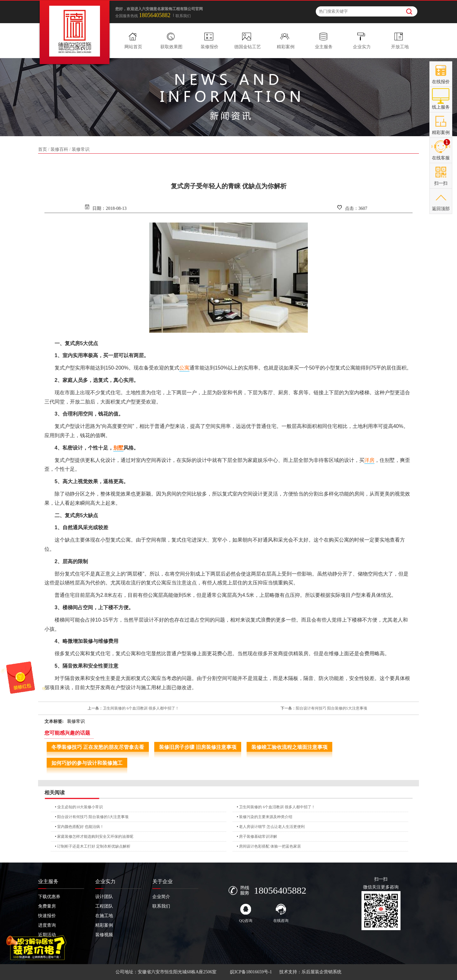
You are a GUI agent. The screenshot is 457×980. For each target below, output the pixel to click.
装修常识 (81, 149)
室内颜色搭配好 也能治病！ (80, 827)
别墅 (118, 448)
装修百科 (59, 149)
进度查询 (47, 925)
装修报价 (209, 47)
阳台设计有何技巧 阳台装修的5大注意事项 (331, 708)
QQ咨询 (245, 913)
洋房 (369, 460)
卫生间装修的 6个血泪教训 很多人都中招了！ (141, 708)
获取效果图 (171, 47)
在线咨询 (281, 913)
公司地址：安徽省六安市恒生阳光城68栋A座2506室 (166, 972)
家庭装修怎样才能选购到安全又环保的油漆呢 (95, 837)
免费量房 (47, 906)
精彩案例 (286, 47)
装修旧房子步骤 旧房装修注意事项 (198, 747)
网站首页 (133, 47)
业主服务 (324, 47)
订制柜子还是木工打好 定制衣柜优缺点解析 (94, 846)
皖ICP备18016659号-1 (251, 972)
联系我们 (183, 16)
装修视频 (104, 935)
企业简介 (161, 897)
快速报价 (47, 916)
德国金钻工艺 (248, 47)
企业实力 (362, 47)
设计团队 (104, 897)
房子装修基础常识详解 (258, 837)
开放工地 (400, 47)
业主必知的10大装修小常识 (80, 807)
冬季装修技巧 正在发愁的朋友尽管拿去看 (98, 747)
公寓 (184, 368)
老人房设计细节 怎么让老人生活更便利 (272, 827)
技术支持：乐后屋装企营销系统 (310, 972)
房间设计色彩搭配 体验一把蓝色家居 (270, 846)
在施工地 (104, 916)
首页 (43, 149)
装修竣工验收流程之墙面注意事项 (289, 747)
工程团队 (104, 906)
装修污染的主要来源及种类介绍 (266, 817)
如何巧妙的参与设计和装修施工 (87, 763)
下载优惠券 (49, 897)
